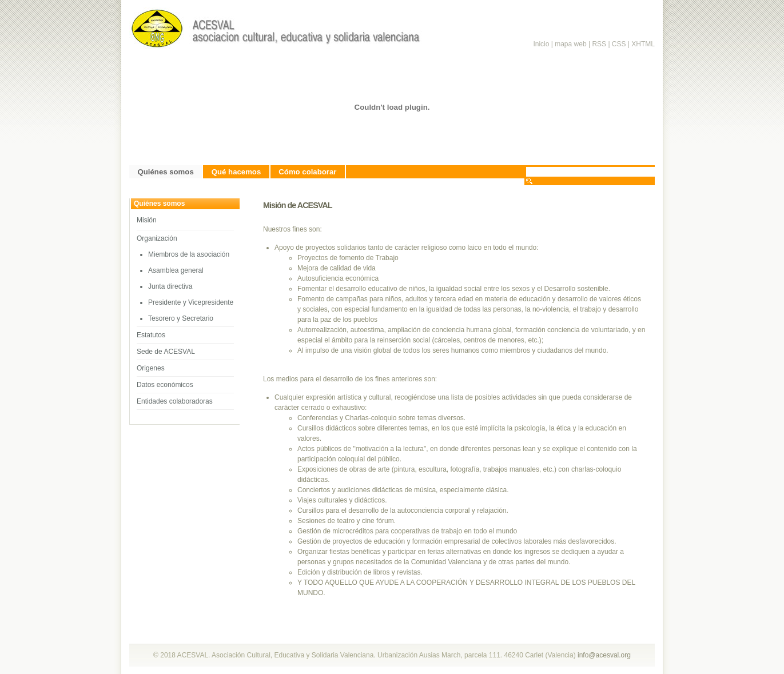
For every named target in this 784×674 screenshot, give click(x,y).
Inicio (541, 44)
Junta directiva (170, 286)
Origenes (151, 368)
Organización (157, 238)
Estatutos (151, 335)
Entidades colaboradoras (175, 401)
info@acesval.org (604, 655)
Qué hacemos (236, 172)
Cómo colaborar (307, 172)
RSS (600, 44)
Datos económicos (165, 385)
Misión (147, 220)
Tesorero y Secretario (181, 318)
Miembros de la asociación (189, 254)
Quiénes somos (166, 172)
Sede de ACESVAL (166, 352)
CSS (619, 44)
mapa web (570, 44)
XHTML (643, 44)
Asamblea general (176, 270)
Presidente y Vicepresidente (191, 302)
